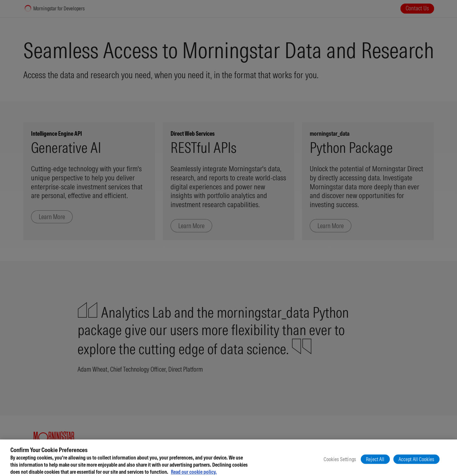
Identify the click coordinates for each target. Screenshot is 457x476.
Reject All (375, 463)
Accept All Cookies (416, 463)
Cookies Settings (340, 463)
